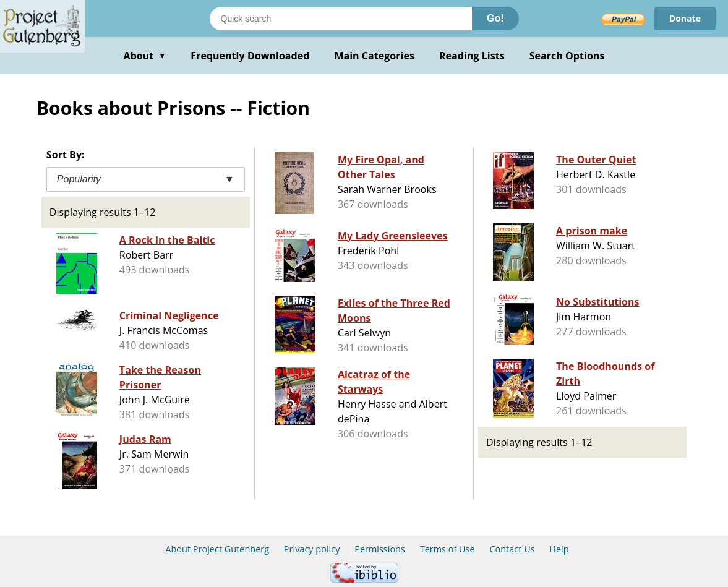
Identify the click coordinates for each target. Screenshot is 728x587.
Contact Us (512, 549)
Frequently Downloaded (250, 56)
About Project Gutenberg (217, 549)
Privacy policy (312, 549)
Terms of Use (448, 549)
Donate (685, 18)
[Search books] (341, 19)
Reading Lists (472, 56)
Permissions (380, 549)
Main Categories (374, 56)
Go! (495, 18)
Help (559, 549)
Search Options (567, 56)
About (145, 56)
